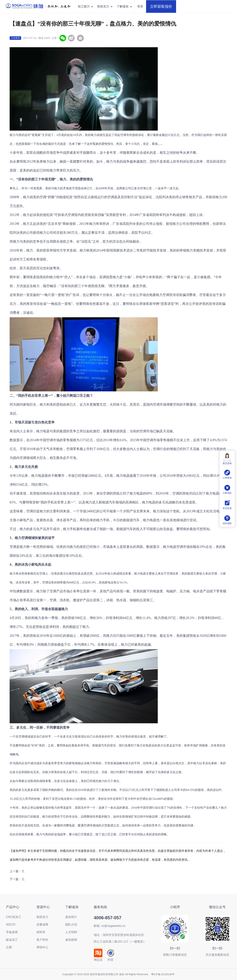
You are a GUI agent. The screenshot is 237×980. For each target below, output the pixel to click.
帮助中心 (42, 947)
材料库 (41, 932)
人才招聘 (71, 932)
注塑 (9, 947)
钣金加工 (12, 940)
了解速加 (125, 6)
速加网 (14, 860)
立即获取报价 (161, 6)
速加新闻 (71, 940)
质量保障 (42, 925)
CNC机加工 (14, 917)
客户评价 (42, 940)
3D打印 (11, 925)
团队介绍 (71, 925)
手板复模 (12, 932)
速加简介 (71, 917)
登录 (140, 6)
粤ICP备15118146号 (163, 974)
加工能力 (86, 6)
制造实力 (105, 6)
